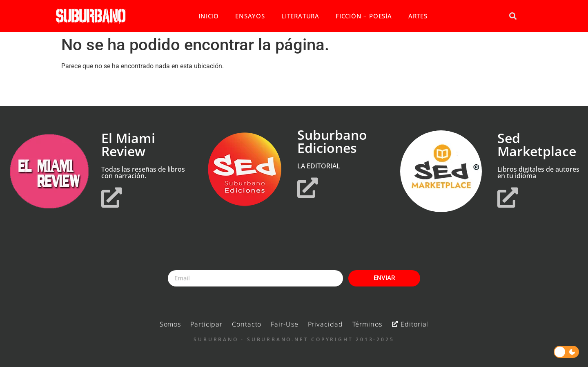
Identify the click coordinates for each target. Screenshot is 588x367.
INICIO (209, 16)
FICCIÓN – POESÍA (364, 16)
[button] (513, 16)
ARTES (418, 16)
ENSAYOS (250, 16)
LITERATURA (300, 16)
